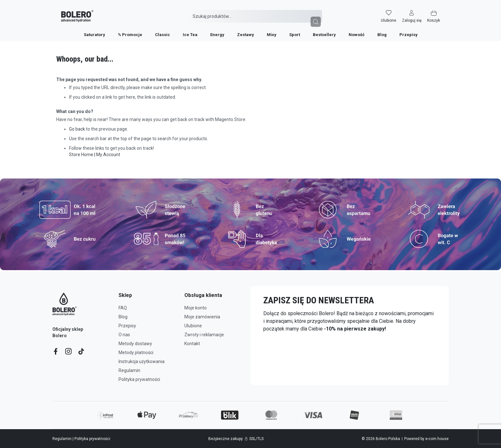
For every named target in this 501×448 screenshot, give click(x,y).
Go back (77, 129)
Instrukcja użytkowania (142, 361)
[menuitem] (94, 30)
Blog (123, 317)
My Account (108, 155)
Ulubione (193, 326)
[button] (416, 12)
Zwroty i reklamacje (204, 335)
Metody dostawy (135, 344)
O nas (124, 335)
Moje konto (196, 308)
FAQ (123, 308)
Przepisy (127, 326)
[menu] (251, 30)
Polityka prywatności (139, 379)
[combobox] (254, 12)
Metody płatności (136, 353)
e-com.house (437, 439)
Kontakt (192, 344)
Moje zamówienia (202, 317)
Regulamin (129, 370)
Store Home (81, 155)
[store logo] (73, 12)
